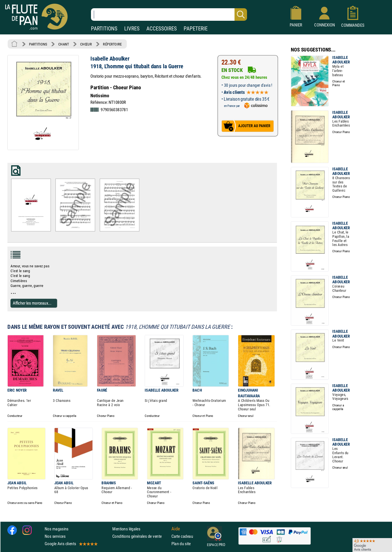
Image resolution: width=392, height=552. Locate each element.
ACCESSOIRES (162, 29)
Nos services (55, 536)
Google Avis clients (71, 544)
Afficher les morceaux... (32, 303)
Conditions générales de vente (141, 536)
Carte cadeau (182, 536)
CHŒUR (86, 44)
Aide (176, 529)
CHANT (64, 44)
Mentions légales (126, 529)
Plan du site (181, 544)
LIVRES (132, 29)
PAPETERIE (196, 29)
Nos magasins (57, 529)
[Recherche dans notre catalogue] (169, 15)
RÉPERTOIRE (112, 44)
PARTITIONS (104, 29)
